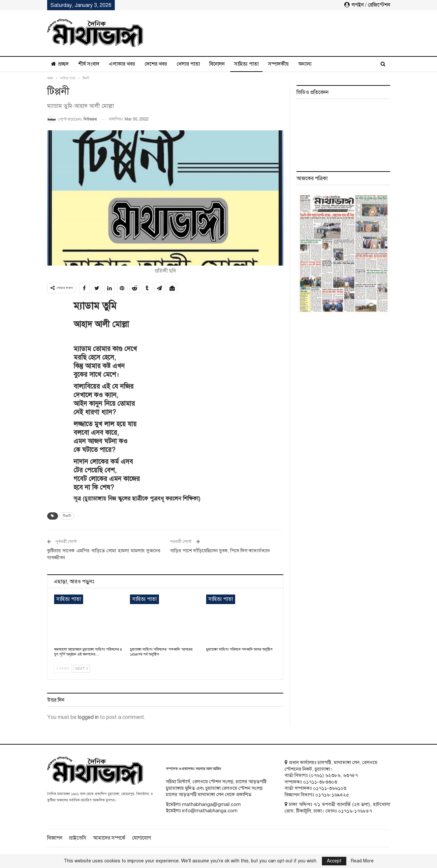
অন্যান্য (305, 64)
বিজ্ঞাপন (55, 838)
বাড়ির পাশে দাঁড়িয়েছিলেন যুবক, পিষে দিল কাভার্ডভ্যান (220, 551)
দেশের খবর (156, 64)
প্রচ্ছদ (60, 64)
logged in (88, 717)
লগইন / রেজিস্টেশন (367, 5)
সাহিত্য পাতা (246, 64)
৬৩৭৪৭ (350, 775)
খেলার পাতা (188, 64)
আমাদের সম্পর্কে (109, 838)
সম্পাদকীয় (278, 64)
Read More (362, 861)
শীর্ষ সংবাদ (89, 64)
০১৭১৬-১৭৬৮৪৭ (355, 811)
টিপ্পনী (67, 516)
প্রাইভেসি (78, 838)
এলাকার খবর (122, 64)
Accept (334, 861)
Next (81, 669)
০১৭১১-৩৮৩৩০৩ (320, 782)
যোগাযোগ (141, 838)
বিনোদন (217, 64)
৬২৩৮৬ (333, 775)
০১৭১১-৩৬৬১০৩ (330, 788)
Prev (63, 669)
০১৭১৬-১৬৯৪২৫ (332, 795)
